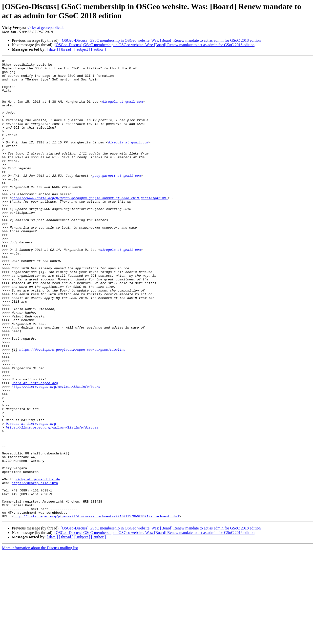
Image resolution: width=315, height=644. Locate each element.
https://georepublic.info (35, 568)
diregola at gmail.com (123, 110)
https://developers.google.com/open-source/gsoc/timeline (72, 408)
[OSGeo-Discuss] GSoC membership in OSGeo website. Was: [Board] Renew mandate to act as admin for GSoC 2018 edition (161, 40)
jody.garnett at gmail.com (117, 199)
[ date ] (52, 49)
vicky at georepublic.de (46, 28)
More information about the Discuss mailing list (40, 640)
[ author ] (99, 49)
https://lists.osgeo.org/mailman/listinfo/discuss (52, 501)
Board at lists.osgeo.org (35, 448)
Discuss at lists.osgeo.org (31, 497)
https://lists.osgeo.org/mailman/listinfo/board (56, 452)
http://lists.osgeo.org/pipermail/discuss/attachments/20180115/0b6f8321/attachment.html (96, 608)
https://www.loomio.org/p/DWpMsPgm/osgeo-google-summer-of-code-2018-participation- (90, 226)
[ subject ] (82, 49)
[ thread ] (66, 49)
